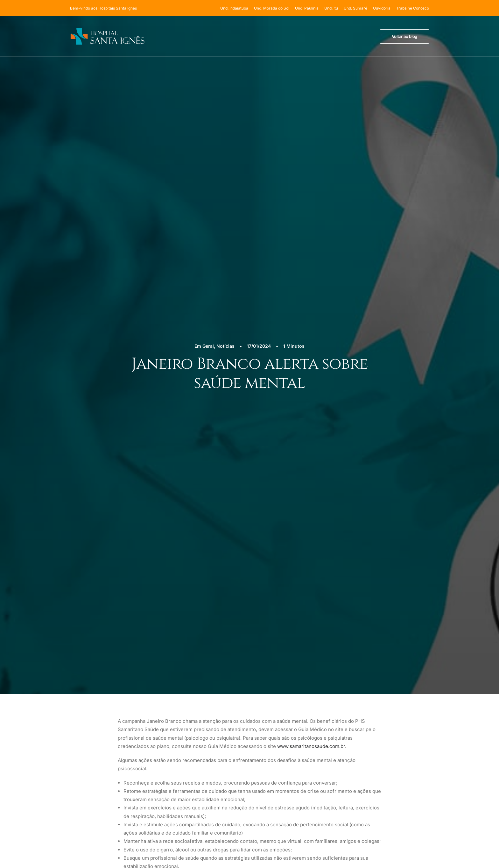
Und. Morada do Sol (272, 8)
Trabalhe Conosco (413, 8)
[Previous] (142, 431)
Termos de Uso (389, 715)
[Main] (250, 431)
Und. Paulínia (307, 8)
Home (295, 701)
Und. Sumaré (355, 8)
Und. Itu (331, 8)
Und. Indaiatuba (234, 8)
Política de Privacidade (398, 706)
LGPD (380, 723)
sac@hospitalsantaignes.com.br (399, 754)
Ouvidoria (382, 8)
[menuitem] (235, 8)
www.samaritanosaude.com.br (311, 241)
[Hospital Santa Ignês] (107, 36)
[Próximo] (357, 431)
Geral (208, 93)
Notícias (225, 93)
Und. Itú (298, 734)
